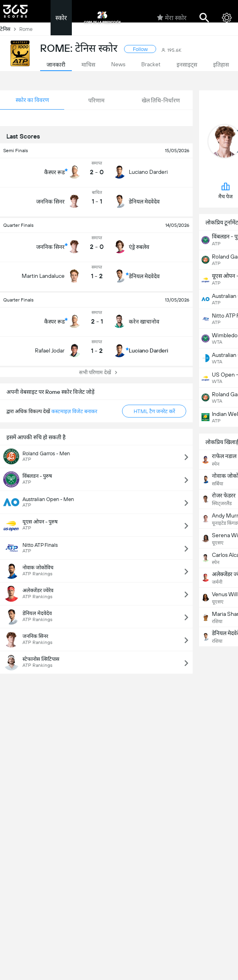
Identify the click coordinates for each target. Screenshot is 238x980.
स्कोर (61, 18)
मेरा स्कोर (172, 18)
